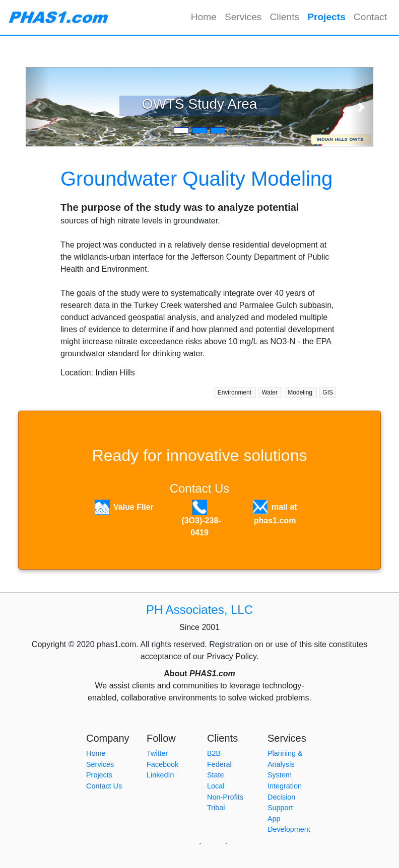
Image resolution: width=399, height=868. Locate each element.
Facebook (162, 764)
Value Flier (134, 507)
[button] (38, 107)
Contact (370, 17)
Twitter (157, 753)
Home (204, 17)
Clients (284, 17)
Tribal (216, 808)
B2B (214, 753)
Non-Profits (225, 797)
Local (216, 786)
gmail (213, 841)
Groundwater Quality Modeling (196, 179)
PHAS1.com (175, 841)
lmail (238, 841)
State (216, 775)
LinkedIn (160, 775)
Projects (328, 16)
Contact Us (200, 488)
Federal (219, 764)
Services (243, 17)
